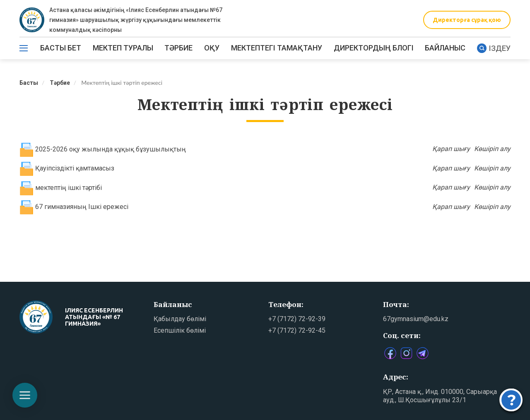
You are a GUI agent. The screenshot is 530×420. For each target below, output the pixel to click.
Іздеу (494, 48)
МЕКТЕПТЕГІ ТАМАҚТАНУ (277, 48)
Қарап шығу (451, 149)
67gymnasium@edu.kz (416, 319)
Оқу (212, 48)
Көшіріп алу (492, 149)
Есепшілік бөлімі (180, 330)
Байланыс (445, 48)
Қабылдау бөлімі (180, 319)
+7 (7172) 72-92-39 (297, 319)
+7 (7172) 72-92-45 (297, 330)
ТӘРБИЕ (178, 48)
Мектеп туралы (123, 48)
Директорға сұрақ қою (467, 20)
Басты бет (61, 48)
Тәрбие (60, 83)
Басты (29, 83)
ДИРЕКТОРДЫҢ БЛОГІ (374, 48)
